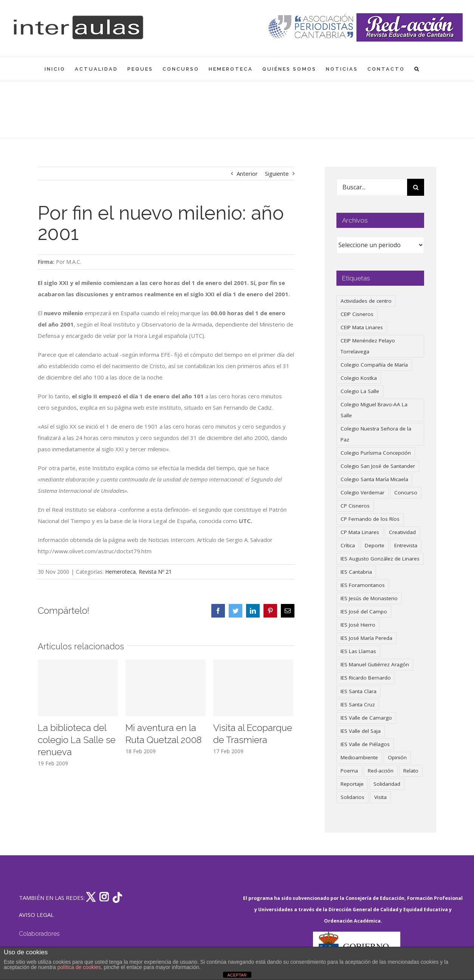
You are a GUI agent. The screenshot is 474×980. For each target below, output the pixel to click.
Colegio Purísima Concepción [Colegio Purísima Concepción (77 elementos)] (376, 453)
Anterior (247, 173)
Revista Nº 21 (155, 572)
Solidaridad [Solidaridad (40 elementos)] (387, 784)
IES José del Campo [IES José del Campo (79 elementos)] (364, 612)
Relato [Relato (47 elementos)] (411, 771)
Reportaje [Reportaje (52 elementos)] (352, 784)
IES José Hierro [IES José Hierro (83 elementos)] (358, 625)
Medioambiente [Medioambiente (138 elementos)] (359, 757)
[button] (417, 69)
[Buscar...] (372, 187)
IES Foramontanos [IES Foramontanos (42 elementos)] (363, 585)
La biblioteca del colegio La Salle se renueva (77, 740)
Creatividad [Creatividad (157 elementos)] (402, 532)
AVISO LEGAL (36, 915)
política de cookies (79, 967)
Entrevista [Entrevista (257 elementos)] (406, 545)
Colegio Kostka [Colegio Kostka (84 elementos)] (359, 378)
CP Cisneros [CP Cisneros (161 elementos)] (355, 506)
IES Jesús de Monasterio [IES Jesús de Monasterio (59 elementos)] (369, 598)
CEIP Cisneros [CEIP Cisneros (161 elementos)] (357, 314)
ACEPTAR (237, 975)
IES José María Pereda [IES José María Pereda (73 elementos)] (366, 638)
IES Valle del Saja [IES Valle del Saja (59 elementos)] (361, 731)
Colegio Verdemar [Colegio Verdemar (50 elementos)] (362, 492)
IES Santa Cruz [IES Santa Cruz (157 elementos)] (358, 704)
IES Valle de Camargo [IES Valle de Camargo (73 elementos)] (366, 718)
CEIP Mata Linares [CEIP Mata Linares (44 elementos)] (362, 327)
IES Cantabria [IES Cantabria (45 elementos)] (356, 572)
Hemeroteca (120, 572)
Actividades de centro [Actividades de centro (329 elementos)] (366, 301)
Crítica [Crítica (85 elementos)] (348, 545)
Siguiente (277, 173)
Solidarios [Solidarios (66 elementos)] (352, 797)
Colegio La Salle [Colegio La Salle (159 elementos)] (360, 391)
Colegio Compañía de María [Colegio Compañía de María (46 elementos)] (374, 365)
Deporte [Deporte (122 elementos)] (375, 545)
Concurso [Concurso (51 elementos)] (406, 492)
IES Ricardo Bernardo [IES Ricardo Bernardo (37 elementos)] (366, 678)
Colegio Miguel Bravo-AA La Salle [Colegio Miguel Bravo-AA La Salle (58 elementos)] (374, 410)
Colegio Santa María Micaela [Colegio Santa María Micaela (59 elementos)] (374, 479)
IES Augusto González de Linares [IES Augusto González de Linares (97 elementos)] (380, 559)
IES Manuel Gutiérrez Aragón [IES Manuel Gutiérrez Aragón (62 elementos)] (375, 664)
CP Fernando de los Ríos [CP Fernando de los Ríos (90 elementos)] (370, 519)
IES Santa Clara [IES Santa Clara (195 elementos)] (359, 691)
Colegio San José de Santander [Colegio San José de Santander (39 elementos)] (378, 466)
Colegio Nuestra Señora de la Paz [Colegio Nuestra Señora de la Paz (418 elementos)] (376, 434)
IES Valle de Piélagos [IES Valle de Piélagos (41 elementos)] (365, 744)
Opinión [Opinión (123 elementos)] (397, 757)
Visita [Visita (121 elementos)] (380, 797)
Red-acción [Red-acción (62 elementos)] (381, 771)
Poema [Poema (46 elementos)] (349, 771)
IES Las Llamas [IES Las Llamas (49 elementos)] (358, 651)
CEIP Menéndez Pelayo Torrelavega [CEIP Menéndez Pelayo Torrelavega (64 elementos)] (368, 346)
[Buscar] (416, 187)
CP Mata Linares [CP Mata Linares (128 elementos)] (360, 532)
